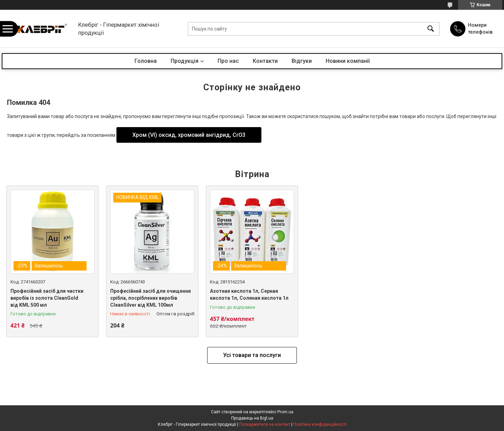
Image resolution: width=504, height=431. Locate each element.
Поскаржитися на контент (265, 424)
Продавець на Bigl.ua (252, 418)
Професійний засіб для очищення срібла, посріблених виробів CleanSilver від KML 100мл (151, 298)
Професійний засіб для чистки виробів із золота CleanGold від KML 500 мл (47, 298)
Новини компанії (348, 61)
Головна (146, 61)
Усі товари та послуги (252, 355)
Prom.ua (285, 412)
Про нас (228, 61)
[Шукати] (431, 29)
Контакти (265, 61)
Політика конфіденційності (320, 424)
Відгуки (302, 61)
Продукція (185, 61)
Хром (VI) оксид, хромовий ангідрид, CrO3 (189, 135)
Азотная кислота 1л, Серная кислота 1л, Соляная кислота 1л (249, 295)
